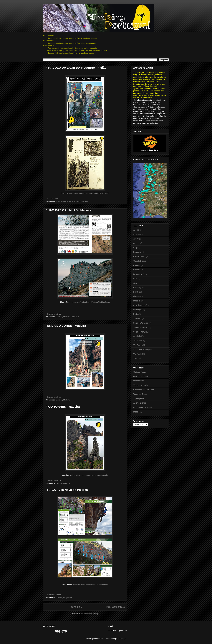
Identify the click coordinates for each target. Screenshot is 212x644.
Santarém (137, 318)
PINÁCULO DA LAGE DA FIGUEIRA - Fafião (76, 68)
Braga (58, 201)
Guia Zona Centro (141, 376)
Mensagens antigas (116, 607)
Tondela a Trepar (140, 394)
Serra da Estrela (140, 327)
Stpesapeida (139, 398)
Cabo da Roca (139, 256)
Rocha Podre (139, 381)
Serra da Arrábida (141, 323)
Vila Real (85, 201)
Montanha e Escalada (142, 407)
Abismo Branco (140, 403)
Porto (136, 314)
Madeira (66, 317)
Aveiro (136, 239)
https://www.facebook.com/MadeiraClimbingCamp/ (90, 302)
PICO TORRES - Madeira (63, 407)
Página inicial (76, 607)
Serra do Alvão (140, 332)
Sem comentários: (54, 314)
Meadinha (138, 412)
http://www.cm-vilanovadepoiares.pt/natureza (90, 585)
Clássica (65, 201)
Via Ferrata (138, 345)
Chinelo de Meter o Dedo (144, 390)
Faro (135, 279)
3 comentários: (53, 198)
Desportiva (67, 598)
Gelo (135, 283)
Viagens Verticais (141, 385)
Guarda (136, 288)
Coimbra (59, 598)
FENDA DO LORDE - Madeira (66, 326)
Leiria (136, 292)
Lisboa (136, 296)
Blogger (123, 639)
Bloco (136, 243)
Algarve (136, 234)
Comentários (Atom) (90, 614)
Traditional (75, 317)
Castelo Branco (140, 261)
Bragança (137, 252)
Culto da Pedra (140, 372)
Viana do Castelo (140, 350)
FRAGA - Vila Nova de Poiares (67, 490)
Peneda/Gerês (75, 201)
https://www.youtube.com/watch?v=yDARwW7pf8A (89, 193)
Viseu (136, 358)
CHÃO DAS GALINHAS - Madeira (68, 210)
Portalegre (138, 310)
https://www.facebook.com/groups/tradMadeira (90, 475)
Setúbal (136, 336)
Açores (136, 230)
